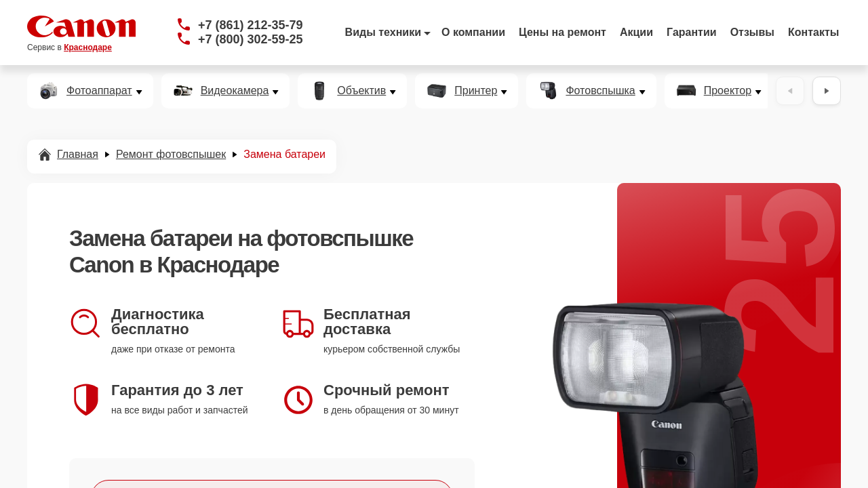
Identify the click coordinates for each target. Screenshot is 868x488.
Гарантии (692, 32)
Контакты (813, 32)
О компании (473, 32)
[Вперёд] (827, 91)
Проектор (728, 91)
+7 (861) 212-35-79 (251, 25)
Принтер (476, 91)
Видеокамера (235, 91)
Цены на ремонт (563, 32)
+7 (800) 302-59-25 (251, 39)
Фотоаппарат (99, 91)
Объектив (361, 91)
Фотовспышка (600, 91)
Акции (636, 32)
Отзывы (752, 32)
